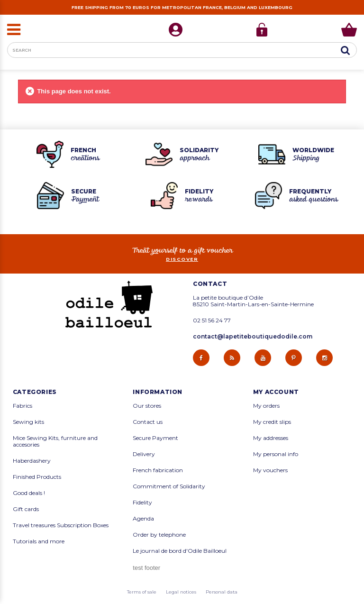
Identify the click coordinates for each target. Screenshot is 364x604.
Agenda (143, 519)
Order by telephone (159, 535)
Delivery (144, 454)
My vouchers (270, 470)
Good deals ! (29, 493)
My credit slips (272, 422)
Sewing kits (28, 422)
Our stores (147, 406)
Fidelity (142, 503)
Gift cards (26, 509)
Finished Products (37, 477)
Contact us (148, 422)
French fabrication (158, 470)
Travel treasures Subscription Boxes (61, 525)
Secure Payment (155, 438)
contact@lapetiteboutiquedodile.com (253, 336)
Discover (182, 259)
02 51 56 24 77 (212, 320)
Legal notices (181, 592)
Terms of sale (142, 592)
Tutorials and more (39, 541)
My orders (266, 406)
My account (276, 392)
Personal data (222, 592)
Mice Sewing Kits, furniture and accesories (55, 441)
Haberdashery (32, 461)
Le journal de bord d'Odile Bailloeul (180, 551)
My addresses (271, 438)
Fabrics (23, 406)
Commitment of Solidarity (169, 486)
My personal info (276, 454)
